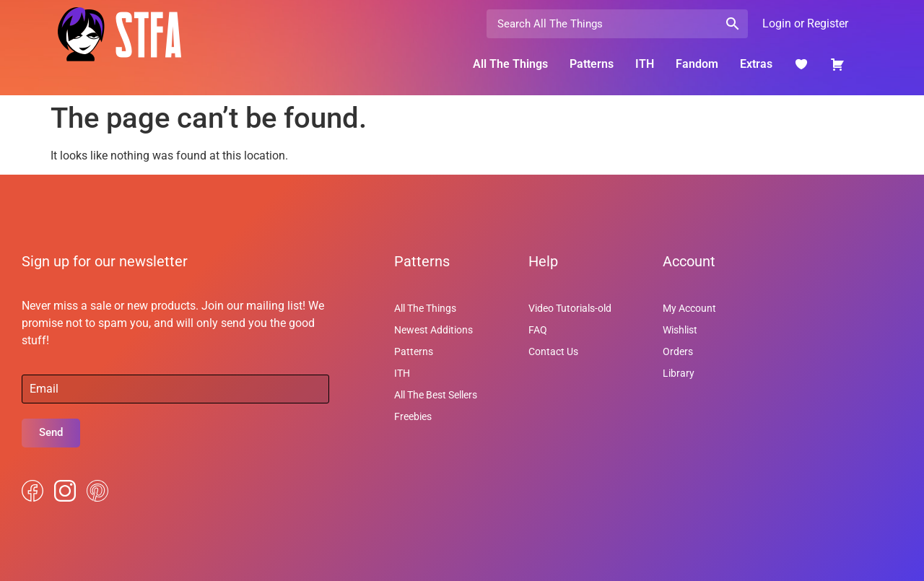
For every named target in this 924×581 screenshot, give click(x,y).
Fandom (697, 64)
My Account (689, 308)
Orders (678, 351)
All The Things (510, 64)
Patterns (592, 64)
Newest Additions (433, 330)
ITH (645, 64)
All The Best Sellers (436, 395)
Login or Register (805, 23)
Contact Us (553, 351)
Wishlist (680, 330)
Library (679, 373)
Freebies (413, 416)
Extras (756, 64)
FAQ (538, 330)
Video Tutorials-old (570, 308)
